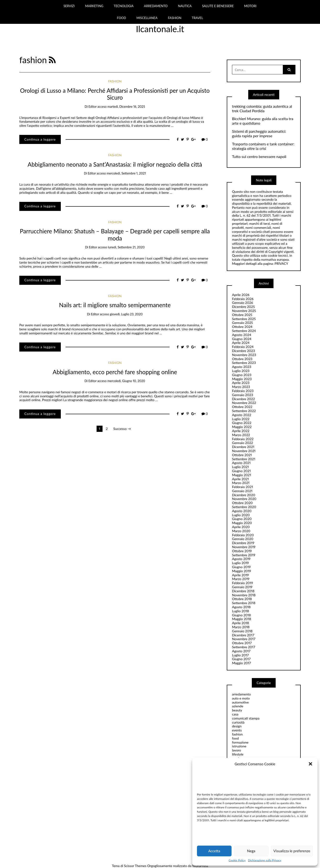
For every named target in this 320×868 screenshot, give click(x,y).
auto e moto (241, 698)
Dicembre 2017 (243, 635)
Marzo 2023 (241, 387)
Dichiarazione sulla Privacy (265, 860)
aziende (238, 706)
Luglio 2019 (240, 563)
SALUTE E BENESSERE (218, 6)
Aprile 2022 (241, 431)
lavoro (237, 750)
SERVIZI (69, 6)
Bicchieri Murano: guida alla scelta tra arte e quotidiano (263, 121)
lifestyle (238, 754)
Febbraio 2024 (243, 347)
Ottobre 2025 (242, 315)
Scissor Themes (135, 866)
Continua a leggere (40, 139)
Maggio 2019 (242, 571)
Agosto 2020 (242, 511)
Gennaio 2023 (243, 395)
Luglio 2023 (241, 371)
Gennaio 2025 (243, 323)
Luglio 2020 (241, 515)
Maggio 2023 (242, 379)
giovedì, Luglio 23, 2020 (126, 314)
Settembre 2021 (244, 459)
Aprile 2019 (240, 575)
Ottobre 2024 (242, 327)
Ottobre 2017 (242, 643)
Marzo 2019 (241, 579)
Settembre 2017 (244, 647)
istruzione (239, 746)
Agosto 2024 (242, 335)
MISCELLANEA (147, 18)
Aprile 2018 (240, 623)
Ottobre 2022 (242, 407)
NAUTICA (185, 6)
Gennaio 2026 (243, 303)
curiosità (238, 722)
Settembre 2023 (244, 363)
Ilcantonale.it (160, 29)
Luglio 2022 (241, 419)
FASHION (175, 18)
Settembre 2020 (244, 507)
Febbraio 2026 (243, 299)
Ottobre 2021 (242, 455)
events (237, 730)
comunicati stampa (246, 718)
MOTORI (250, 6)
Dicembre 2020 (244, 495)
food (235, 738)
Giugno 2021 (241, 471)
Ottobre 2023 (242, 359)
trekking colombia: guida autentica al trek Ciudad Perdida (262, 109)
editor (93, 107)
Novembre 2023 (244, 355)
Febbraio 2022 (243, 439)
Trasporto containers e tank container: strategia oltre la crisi (263, 146)
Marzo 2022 (241, 435)
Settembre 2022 (244, 411)
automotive (240, 702)
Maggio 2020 (242, 523)
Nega (251, 851)
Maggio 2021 (242, 475)
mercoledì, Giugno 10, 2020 (126, 381)
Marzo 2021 (241, 483)
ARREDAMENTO (156, 6)
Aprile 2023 (241, 383)
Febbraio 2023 (243, 391)
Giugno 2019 (241, 567)
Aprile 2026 (241, 295)
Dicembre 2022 (243, 399)
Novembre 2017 (244, 639)
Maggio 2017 (241, 663)
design (237, 726)
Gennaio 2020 (243, 539)
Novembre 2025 (244, 311)
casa (235, 714)
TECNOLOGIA (124, 6)
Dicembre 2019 (243, 543)
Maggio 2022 (242, 427)
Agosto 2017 (241, 651)
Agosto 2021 (241, 463)
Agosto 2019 (241, 559)
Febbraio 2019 (243, 583)
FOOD (121, 18)
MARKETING (94, 6)
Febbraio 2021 (243, 487)
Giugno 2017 (241, 659)
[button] (310, 764)
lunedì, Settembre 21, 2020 (126, 247)
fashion (115, 81)
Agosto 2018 (241, 607)
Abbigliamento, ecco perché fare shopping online (115, 372)
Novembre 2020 (244, 499)
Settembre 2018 (244, 603)
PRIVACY (281, 263)
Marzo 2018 (241, 627)
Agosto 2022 (242, 415)
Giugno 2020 (242, 519)
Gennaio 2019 (242, 587)
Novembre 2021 (244, 451)
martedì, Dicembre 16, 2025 (126, 107)
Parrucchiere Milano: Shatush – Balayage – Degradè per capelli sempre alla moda (115, 235)
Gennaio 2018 (242, 631)
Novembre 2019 (244, 547)
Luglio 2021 (240, 467)
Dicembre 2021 (243, 447)
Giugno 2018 (241, 615)
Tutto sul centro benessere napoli (259, 157)
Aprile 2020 (241, 527)
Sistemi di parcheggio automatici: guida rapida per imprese (259, 134)
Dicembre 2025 (243, 307)
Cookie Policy (237, 860)
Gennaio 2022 (243, 443)
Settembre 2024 (244, 331)
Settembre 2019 (244, 555)
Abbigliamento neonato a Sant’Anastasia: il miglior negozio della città (115, 164)
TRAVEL (197, 18)
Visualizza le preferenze (292, 851)
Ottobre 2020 (242, 503)
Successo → (122, 429)
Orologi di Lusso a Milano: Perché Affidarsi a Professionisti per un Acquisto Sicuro (115, 94)
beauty (237, 710)
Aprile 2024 (241, 343)
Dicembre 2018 (243, 591)
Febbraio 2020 (243, 535)
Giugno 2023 (242, 375)
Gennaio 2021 (242, 491)
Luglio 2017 (240, 655)
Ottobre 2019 (242, 551)
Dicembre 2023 (243, 351)
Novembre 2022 (244, 403)
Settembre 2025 (244, 319)
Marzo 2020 (241, 531)
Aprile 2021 (240, 479)
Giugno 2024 (242, 339)
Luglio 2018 (240, 611)
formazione (240, 742)
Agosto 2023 (242, 367)
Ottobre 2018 (242, 599)
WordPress (200, 866)
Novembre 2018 (244, 595)
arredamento (241, 694)
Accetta (214, 851)
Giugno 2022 (242, 423)
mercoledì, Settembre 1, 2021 (126, 173)
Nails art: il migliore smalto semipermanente (115, 305)
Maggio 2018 (242, 619)
